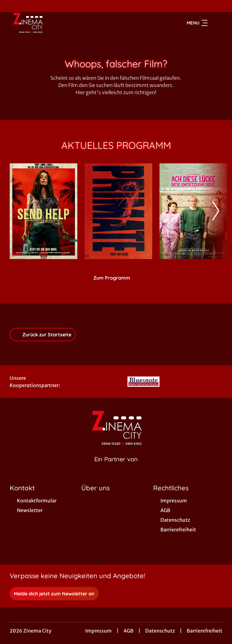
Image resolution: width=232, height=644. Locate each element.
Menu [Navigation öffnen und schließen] (197, 23)
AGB (129, 631)
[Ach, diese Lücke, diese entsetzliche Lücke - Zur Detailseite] (193, 211)
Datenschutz (160, 631)
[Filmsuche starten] (216, 23)
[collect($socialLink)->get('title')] (11, 6)
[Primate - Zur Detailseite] (118, 211)
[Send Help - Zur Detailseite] (43, 211)
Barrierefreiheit (205, 631)
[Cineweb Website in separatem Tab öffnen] (116, 467)
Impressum (98, 631)
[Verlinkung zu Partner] (144, 382)
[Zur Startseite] (52, 23)
